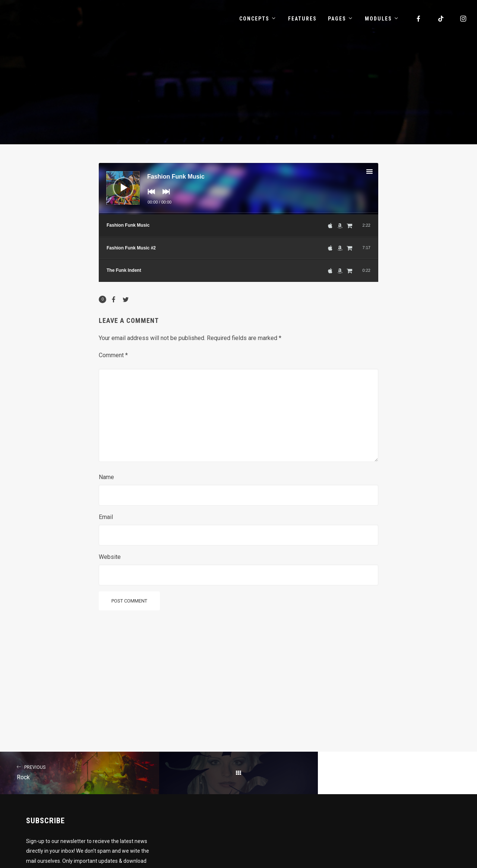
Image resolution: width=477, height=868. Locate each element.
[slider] (238, 214)
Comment (113, 355)
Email (106, 517)
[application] (238, 189)
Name (106, 477)
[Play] (118, 182)
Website (110, 557)
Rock (80, 772)
